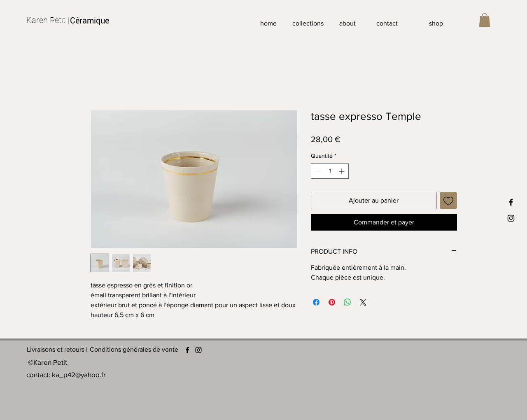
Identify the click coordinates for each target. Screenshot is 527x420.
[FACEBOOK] (511, 202)
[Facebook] (187, 350)
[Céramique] (92, 21)
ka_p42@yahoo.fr (79, 374)
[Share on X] (363, 302)
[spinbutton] (330, 171)
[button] (485, 20)
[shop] (436, 23)
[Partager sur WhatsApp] (347, 302)
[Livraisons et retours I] (57, 350)
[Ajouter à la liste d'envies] (448, 201)
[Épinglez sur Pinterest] (332, 302)
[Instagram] (198, 350)
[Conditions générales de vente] (134, 350)
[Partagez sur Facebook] (316, 302)
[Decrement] (317, 171)
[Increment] (342, 171)
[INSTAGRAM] (511, 218)
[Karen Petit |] (48, 20)
